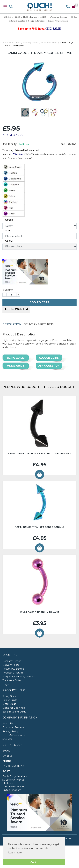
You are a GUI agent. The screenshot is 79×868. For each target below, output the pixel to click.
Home (5, 42)
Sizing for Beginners (14, 708)
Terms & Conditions (13, 735)
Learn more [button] (15, 853)
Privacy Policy (10, 731)
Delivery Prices (11, 665)
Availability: (10, 144)
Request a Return (13, 673)
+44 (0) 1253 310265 (13, 766)
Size (8, 230)
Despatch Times (12, 661)
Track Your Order (12, 680)
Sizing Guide (10, 696)
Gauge (9, 220)
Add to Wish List (16, 309)
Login (6, 684)
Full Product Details (13, 135)
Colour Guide (10, 700)
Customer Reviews (13, 727)
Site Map (7, 739)
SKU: (64, 144)
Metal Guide (9, 704)
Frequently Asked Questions (19, 677)
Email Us (7, 756)
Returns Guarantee (13, 669)
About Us (8, 723)
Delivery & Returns (39, 324)
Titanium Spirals (49, 42)
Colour (9, 241)
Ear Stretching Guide (14, 712)
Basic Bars (15, 42)
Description (12, 324)
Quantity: (8, 290)
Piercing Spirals (30, 42)
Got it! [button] (34, 862)
